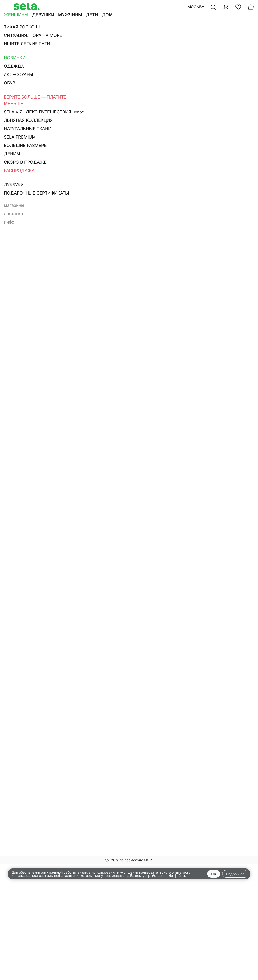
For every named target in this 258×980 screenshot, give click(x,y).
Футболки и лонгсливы (88, 34)
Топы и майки (135, 34)
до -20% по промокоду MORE (129, 860)
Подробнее (235, 874)
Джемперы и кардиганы (30, 34)
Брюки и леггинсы (220, 34)
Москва (196, 7)
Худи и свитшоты (175, 34)
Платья (12, 40)
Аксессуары (76, 40)
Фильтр (15, 54)
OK (214, 874)
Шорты (50, 40)
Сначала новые (130, 54)
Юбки (31, 40)
